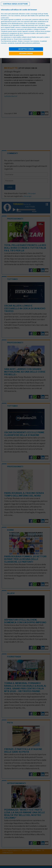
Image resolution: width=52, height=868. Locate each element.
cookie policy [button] (5, 18)
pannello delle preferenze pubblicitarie (28, 43)
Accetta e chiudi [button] (26, 49)
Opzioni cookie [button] (26, 53)
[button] (15, 4)
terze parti (28, 20)
